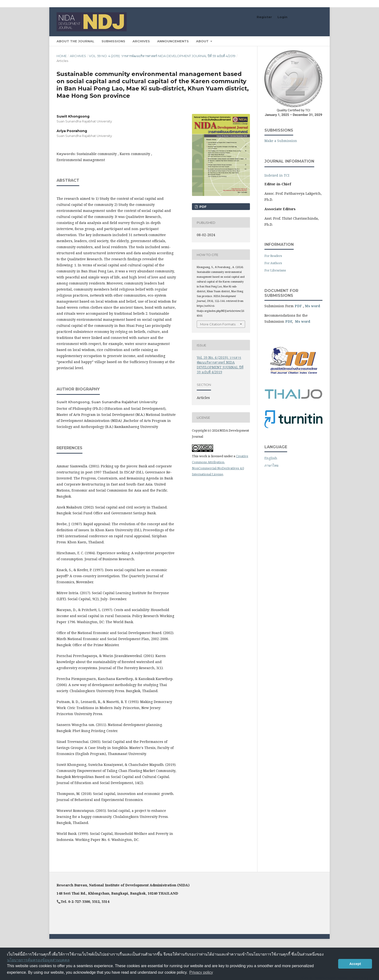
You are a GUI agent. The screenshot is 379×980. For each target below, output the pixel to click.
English (271, 458)
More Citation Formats (218, 324)
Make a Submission (281, 141)
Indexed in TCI (277, 175)
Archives (141, 41)
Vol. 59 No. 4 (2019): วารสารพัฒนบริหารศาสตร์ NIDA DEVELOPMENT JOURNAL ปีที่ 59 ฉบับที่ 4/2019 (162, 56)
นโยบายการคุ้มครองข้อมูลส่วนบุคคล (38, 960)
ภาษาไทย (271, 465)
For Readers (273, 256)
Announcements (173, 41)
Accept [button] (355, 964)
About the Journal (75, 41)
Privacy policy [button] (201, 972)
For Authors (273, 263)
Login (282, 17)
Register (264, 17)
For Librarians (275, 270)
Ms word (312, 306)
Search (311, 41)
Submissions (113, 41)
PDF (203, 207)
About (203, 41)
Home (62, 56)
